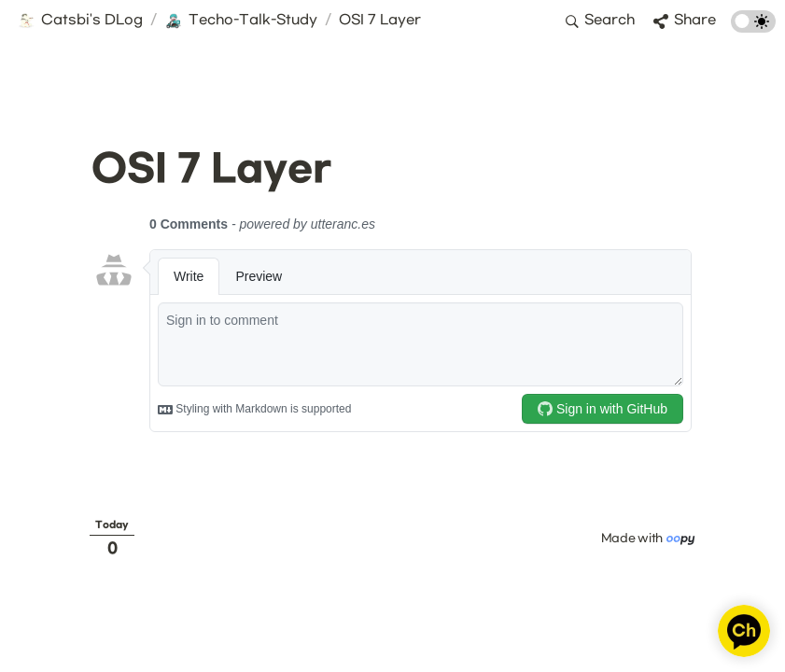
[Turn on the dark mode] (753, 28)
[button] (80, 21)
